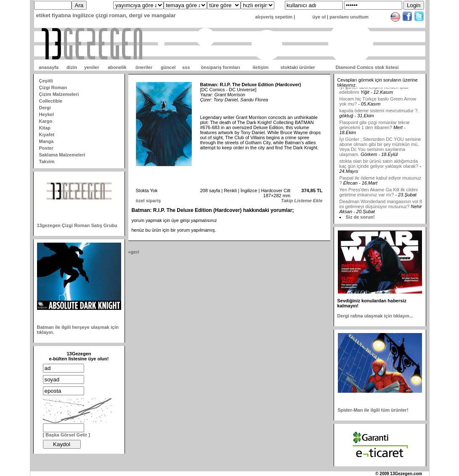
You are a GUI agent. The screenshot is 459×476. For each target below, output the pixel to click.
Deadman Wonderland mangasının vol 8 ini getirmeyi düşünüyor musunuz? (381, 208)
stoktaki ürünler (298, 67)
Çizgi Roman (53, 87)
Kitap (45, 128)
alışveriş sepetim (274, 17)
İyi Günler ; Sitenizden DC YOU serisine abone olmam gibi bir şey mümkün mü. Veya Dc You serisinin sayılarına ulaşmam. (380, 151)
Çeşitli (46, 81)
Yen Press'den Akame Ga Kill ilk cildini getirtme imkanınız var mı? (379, 196)
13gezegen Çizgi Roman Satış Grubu (77, 225)
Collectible (51, 101)
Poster (46, 148)
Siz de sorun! (360, 217)
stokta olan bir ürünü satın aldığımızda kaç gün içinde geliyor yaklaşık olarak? (379, 168)
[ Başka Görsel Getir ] (67, 435)
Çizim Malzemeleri (59, 94)
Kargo (46, 121)
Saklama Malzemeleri (62, 155)
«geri (134, 252)
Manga (46, 141)
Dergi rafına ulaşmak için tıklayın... (375, 316)
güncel (168, 67)
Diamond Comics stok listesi (367, 67)
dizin (72, 67)
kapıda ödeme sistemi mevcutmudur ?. (379, 115)
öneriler (144, 67)
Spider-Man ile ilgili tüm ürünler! (373, 410)
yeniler (92, 67)
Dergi (45, 108)
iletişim (260, 67)
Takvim (47, 161)
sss (186, 67)
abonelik (117, 67)
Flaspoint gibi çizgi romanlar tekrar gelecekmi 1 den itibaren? (375, 129)
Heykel (46, 114)
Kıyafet (47, 135)
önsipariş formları (221, 67)
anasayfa (49, 67)
